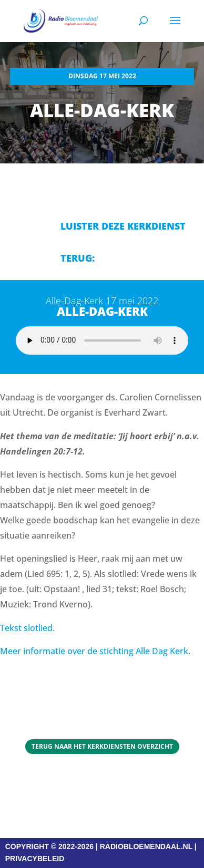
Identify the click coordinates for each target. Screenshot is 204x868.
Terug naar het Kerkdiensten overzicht (102, 746)
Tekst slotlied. (27, 628)
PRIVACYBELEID (35, 859)
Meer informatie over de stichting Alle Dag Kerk (94, 651)
